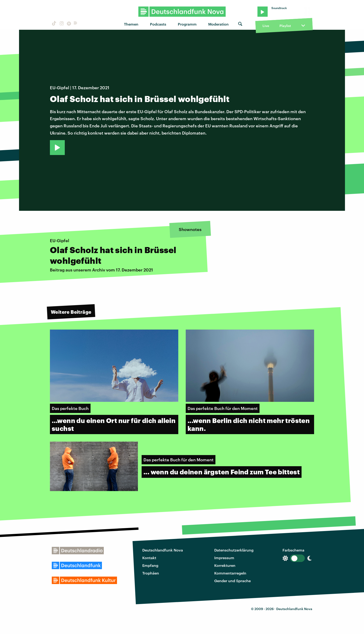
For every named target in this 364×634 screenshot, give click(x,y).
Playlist (285, 26)
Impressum (224, 558)
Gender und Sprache (232, 581)
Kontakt (149, 558)
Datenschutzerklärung (234, 550)
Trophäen (151, 573)
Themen (131, 24)
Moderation (218, 24)
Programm (187, 24)
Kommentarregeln (230, 573)
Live (266, 26)
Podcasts (158, 24)
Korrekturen (225, 565)
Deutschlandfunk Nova (163, 550)
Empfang (150, 565)
